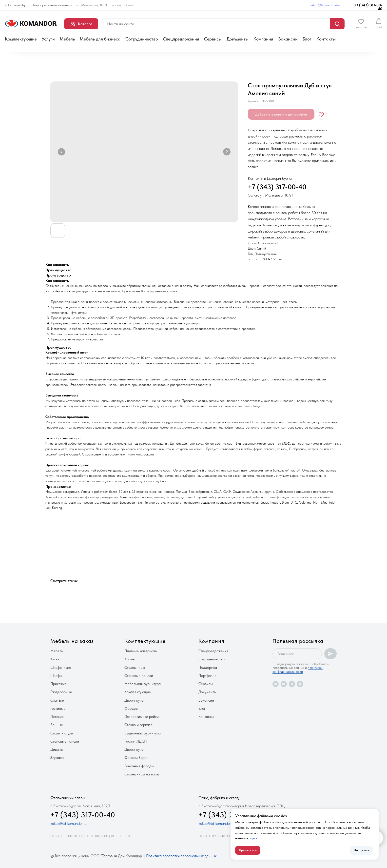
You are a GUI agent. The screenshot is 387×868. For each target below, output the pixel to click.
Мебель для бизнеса (100, 39)
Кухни (55, 659)
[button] (361, 24)
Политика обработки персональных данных (181, 856)
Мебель (67, 39)
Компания (263, 39)
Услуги (48, 39)
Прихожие (58, 684)
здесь (253, 838)
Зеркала (57, 758)
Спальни (57, 700)
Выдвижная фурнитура (143, 733)
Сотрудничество (142, 39)
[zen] (300, 684)
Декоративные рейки (142, 717)
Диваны (57, 750)
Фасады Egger (136, 758)
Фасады (131, 709)
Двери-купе (134, 700)
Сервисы (213, 39)
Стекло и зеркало (138, 725)
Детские (57, 717)
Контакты (326, 39)
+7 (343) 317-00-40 (368, 7)
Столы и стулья (62, 733)
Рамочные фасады (139, 766)
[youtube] (284, 684)
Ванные (57, 725)
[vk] (276, 684)
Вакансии (288, 39)
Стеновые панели (65, 741)
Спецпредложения (181, 39)
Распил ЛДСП (136, 741)
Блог (307, 39)
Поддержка (208, 668)
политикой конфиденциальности (298, 669)
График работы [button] (122, 5)
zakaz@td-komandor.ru (327, 5)
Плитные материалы (141, 651)
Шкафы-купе (61, 668)
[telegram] (292, 684)
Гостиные (58, 709)
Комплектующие (21, 39)
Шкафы (56, 676)
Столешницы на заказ (142, 774)
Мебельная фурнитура (143, 684)
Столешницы (135, 668)
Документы (238, 39)
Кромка (130, 659)
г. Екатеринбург (17, 5)
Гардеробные (61, 692)
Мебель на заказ (72, 641)
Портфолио (207, 676)
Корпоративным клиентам (53, 5)
